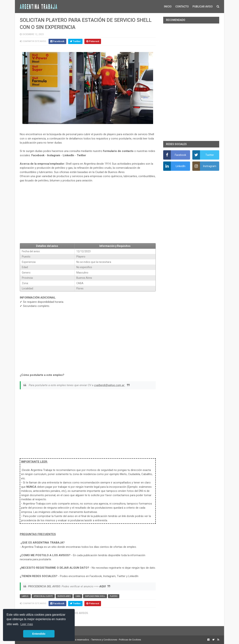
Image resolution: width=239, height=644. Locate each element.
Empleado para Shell (95, 596)
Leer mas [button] (27, 624)
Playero (114, 596)
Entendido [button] (39, 634)
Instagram (54, 155)
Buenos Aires (64, 596)
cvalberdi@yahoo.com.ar (110, 385)
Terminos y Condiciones (104, 640)
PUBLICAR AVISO (203, 7)
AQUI (103, 586)
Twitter (81, 155)
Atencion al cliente (43, 596)
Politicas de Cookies (130, 640)
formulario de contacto (118, 151)
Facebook (38, 155)
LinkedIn (68, 155)
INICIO (168, 7)
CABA (78, 596)
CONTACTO (182, 7)
